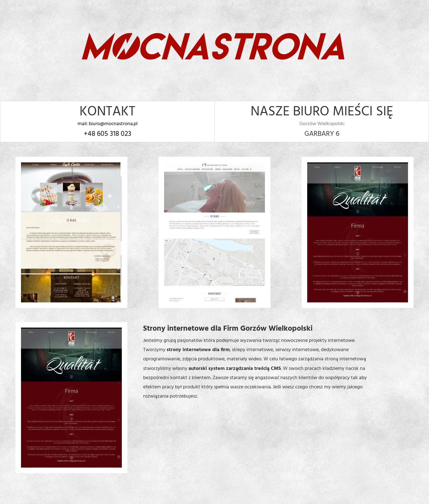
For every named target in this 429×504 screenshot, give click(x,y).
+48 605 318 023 (108, 134)
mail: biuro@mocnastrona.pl (108, 124)
